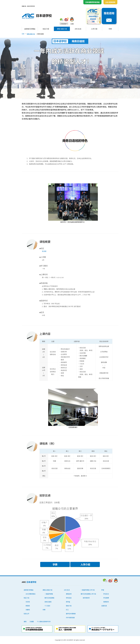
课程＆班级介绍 (47, 590)
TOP (23, 34)
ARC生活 (78, 29)
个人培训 (47, 606)
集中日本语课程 (49, 598)
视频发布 (106, 602)
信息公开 (27, 614)
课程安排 (69, 594)
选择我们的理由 (30, 29)
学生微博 (106, 598)
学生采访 (106, 594)
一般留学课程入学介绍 (88, 590)
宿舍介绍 (69, 606)
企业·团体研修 (110, 2)
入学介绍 (94, 29)
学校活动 (69, 598)
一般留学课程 (49, 594)
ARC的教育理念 (31, 594)
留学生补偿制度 (71, 614)
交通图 (72, 24)
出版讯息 (104, 606)
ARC (29, 582)
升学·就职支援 (70, 618)
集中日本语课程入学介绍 (88, 594)
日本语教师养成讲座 (92, 2)
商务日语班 (48, 602)
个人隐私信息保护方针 (44, 622)
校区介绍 (46, 29)
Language (64, 24)
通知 (25, 622)
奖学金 (68, 602)
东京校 (44, 251)
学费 (110, 29)
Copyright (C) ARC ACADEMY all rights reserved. (70, 640)
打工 (67, 610)
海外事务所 (86, 598)
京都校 (28, 610)
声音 (103, 590)
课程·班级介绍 (62, 29)
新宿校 (28, 606)
